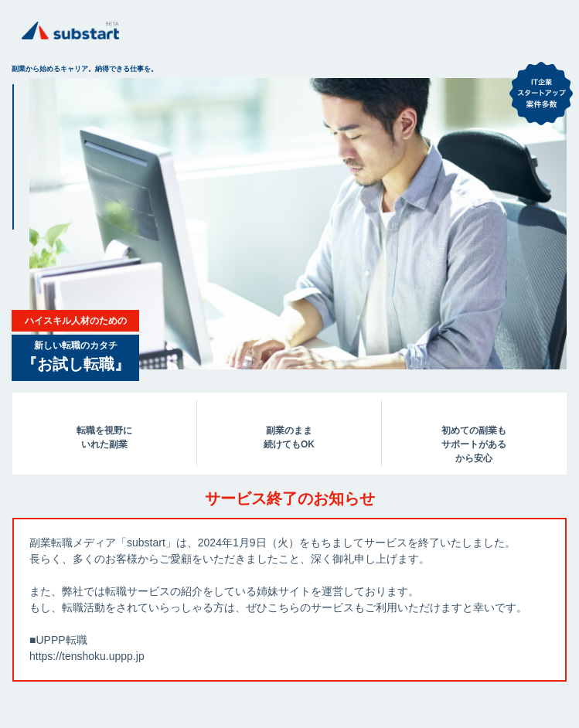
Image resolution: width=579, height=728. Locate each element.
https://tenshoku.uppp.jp (87, 656)
